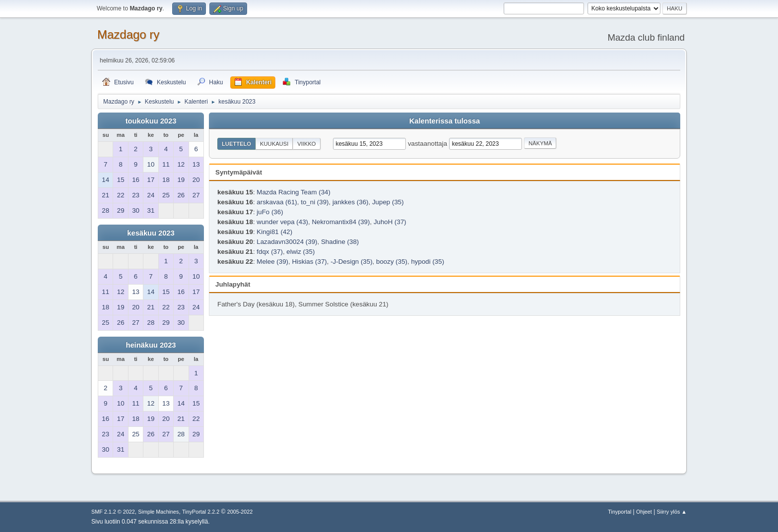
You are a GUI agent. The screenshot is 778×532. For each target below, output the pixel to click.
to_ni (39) (315, 202)
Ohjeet (644, 512)
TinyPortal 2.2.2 (201, 512)
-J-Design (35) (351, 262)
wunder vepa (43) (282, 222)
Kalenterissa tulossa (445, 121)
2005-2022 (240, 512)
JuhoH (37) (390, 222)
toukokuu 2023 (151, 121)
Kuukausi (274, 144)
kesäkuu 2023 (151, 233)
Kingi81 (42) (274, 232)
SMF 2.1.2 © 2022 (113, 512)
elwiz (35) (300, 252)
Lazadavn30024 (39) (287, 242)
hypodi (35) (427, 262)
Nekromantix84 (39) (341, 222)
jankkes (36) (351, 202)
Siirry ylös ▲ (672, 512)
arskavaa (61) (277, 202)
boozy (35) (392, 262)
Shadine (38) (340, 242)
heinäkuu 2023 (151, 345)
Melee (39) (272, 262)
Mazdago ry (128, 34)
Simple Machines (158, 512)
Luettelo (236, 144)
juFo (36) (270, 212)
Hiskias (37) (309, 262)
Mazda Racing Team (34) (293, 192)
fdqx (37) (270, 252)
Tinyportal (619, 512)
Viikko (306, 144)
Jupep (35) (388, 202)
